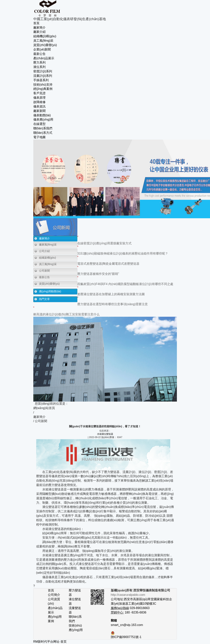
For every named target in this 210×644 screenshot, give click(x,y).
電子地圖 (39, 137)
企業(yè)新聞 (42, 49)
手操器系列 (41, 80)
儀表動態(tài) (42, 115)
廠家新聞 (39, 111)
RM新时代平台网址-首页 (50, 642)
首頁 (36, 23)
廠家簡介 (39, 28)
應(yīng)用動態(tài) (50, 291)
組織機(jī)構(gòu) (45, 36)
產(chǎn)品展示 (44, 58)
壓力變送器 (75, 593)
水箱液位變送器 (105, 434)
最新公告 (39, 54)
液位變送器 (75, 601)
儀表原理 (39, 98)
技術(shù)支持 (43, 85)
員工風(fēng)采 (43, 41)
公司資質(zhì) (54, 601)
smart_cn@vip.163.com (127, 625)
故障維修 (39, 102)
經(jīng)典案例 (43, 89)
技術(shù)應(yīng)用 (76, 628)
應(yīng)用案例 (55, 619)
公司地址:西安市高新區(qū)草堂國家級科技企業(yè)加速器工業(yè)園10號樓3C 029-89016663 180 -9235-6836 (142, 604)
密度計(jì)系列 (43, 71)
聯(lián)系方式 (43, 133)
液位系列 (39, 67)
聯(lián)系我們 (43, 128)
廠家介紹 (39, 32)
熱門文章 (44, 299)
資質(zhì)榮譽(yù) (45, 45)
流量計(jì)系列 (43, 76)
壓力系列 (39, 62)
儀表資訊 (39, 106)
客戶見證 (39, 93)
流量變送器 (75, 610)
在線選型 (39, 124)
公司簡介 (54, 595)
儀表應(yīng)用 (43, 119)
